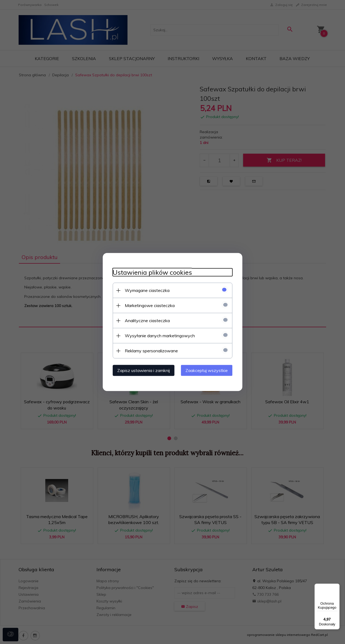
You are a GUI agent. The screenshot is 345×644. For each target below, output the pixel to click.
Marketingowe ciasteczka (148, 305)
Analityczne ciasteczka (145, 320)
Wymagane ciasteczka (145, 290)
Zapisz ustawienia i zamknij (141, 370)
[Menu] (336, 587)
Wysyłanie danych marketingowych (158, 335)
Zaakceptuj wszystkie (209, 370)
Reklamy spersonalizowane (149, 350)
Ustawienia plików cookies (150, 272)
